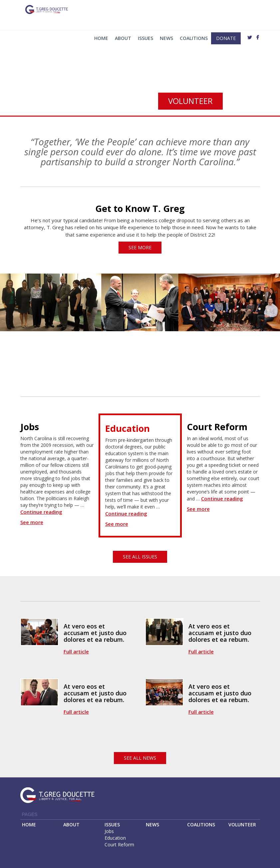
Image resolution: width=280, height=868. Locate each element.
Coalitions (194, 38)
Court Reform (119, 845)
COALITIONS (201, 825)
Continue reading (41, 512)
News (166, 38)
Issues (145, 38)
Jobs (109, 831)
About (123, 38)
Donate (226, 38)
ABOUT (71, 825)
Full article (76, 651)
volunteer (190, 101)
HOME (29, 825)
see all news (140, 758)
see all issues (140, 557)
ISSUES (112, 825)
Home (101, 38)
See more (32, 522)
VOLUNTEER (242, 825)
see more (140, 247)
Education (115, 838)
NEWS (152, 825)
